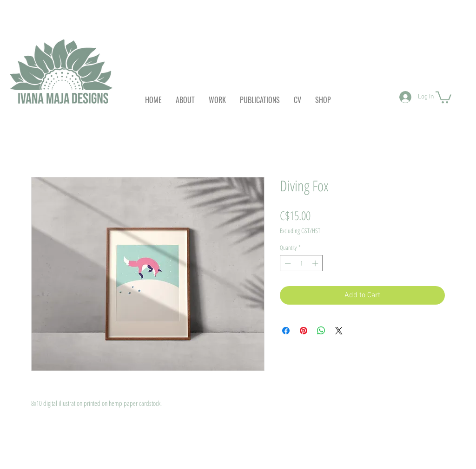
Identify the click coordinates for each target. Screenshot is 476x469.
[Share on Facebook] (286, 331)
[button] (443, 97)
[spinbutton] (301, 263)
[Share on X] (339, 331)
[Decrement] (287, 263)
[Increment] (316, 263)
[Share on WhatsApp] (321, 331)
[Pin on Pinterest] (304, 331)
